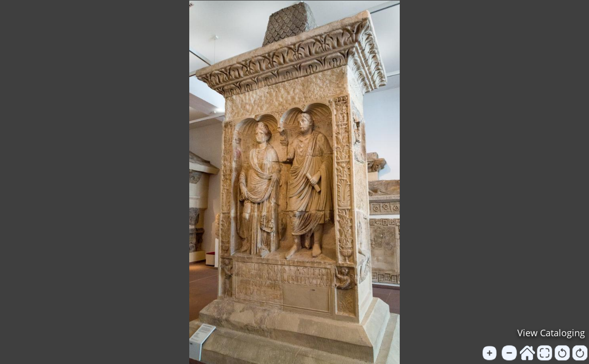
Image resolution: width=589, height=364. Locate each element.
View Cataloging (551, 333)
